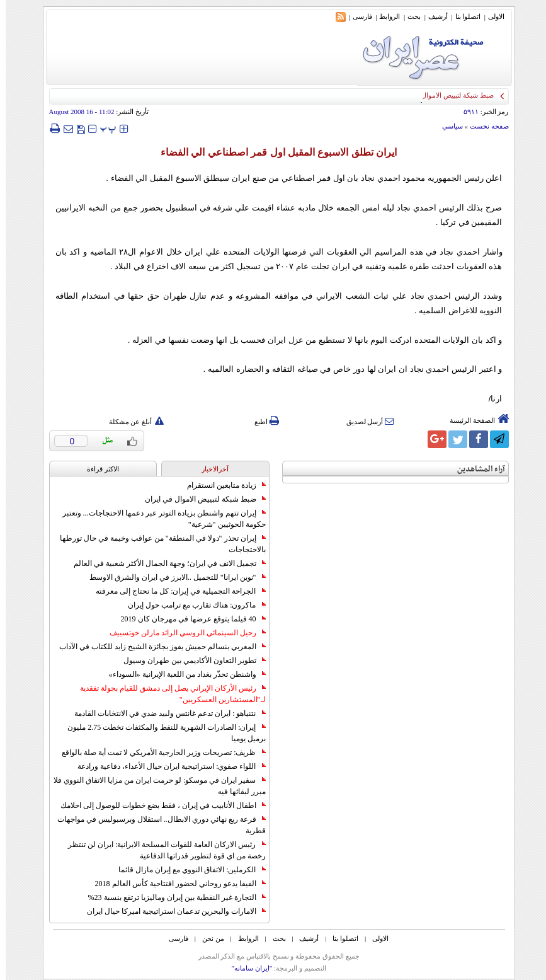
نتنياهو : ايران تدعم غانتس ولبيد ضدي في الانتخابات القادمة (164, 713)
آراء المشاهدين (475, 469)
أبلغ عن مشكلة (131, 422)
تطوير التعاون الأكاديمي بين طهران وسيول (189, 660)
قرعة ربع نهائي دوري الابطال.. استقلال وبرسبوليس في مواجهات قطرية (156, 825)
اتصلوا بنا (463, 16)
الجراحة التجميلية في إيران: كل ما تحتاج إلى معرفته (175, 591)
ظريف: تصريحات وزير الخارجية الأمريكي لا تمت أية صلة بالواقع (158, 752)
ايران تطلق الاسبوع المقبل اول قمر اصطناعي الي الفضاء (273, 152)
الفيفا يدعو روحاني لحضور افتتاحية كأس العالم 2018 (175, 884)
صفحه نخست (484, 126)
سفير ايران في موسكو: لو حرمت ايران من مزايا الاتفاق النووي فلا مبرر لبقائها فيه (154, 786)
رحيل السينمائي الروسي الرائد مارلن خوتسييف (182, 633)
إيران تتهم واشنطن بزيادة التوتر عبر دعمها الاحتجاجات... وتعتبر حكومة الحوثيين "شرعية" (158, 519)
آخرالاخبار (209, 469)
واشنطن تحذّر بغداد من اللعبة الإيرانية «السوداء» (182, 674)
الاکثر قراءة (97, 469)
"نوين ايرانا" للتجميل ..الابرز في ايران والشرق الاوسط (172, 577)
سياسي (447, 126)
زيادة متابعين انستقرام (221, 485)
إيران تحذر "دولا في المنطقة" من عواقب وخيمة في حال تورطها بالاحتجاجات (157, 544)
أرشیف (432, 16)
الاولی (491, 16)
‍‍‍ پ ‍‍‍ (103, 128)
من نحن (208, 938)
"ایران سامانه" (246, 968)
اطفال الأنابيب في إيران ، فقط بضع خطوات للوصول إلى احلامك (157, 805)
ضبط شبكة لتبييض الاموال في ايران (200, 499)
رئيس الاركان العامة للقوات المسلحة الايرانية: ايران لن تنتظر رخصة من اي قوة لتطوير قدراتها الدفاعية (161, 850)
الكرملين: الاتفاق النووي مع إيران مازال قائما (186, 870)
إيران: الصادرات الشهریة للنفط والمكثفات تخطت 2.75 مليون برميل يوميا (161, 733)
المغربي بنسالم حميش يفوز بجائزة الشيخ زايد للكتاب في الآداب (157, 647)
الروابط (384, 16)
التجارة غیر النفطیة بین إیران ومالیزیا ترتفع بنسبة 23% (171, 897)
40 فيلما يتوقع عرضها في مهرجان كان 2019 (188, 619)
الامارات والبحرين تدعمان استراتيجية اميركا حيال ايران (171, 911)
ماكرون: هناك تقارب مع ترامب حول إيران (191, 605)
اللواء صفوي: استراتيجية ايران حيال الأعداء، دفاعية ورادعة (166, 766)
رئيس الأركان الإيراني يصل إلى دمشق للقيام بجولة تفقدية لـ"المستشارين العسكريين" (167, 694)
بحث (408, 16)
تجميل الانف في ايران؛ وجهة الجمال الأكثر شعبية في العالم (164, 563)
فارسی (357, 16)
